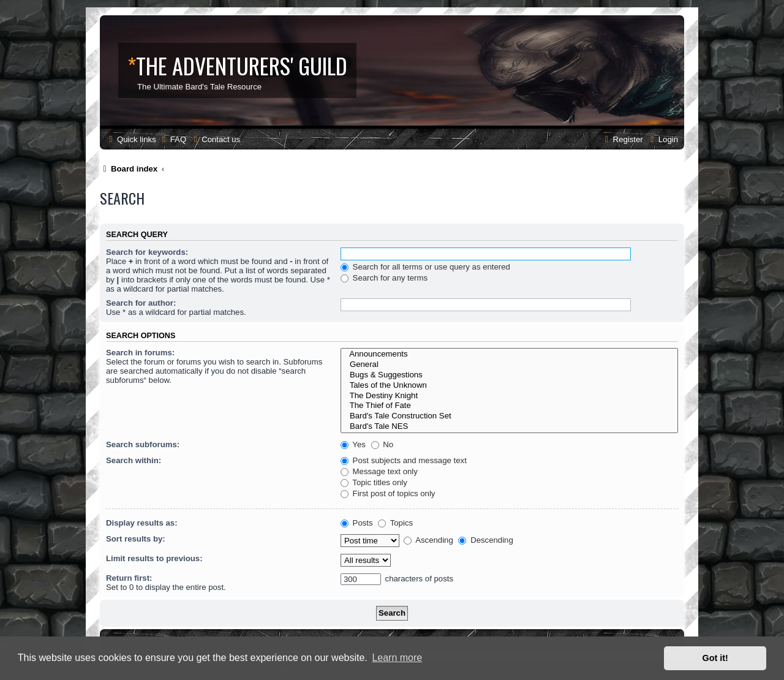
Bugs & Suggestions (509, 375)
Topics (395, 523)
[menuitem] (173, 139)
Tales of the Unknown (509, 386)
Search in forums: (140, 353)
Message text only (379, 471)
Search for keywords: (147, 252)
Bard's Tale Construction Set (509, 416)
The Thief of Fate (509, 406)
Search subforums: (143, 444)
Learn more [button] (397, 658)
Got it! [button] (715, 658)
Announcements (509, 354)
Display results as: (142, 523)
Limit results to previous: (154, 558)
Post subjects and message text (404, 460)
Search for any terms (384, 278)
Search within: (134, 460)
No (383, 444)
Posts (357, 523)
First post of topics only (388, 493)
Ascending (428, 540)
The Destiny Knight (509, 396)
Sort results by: (136, 539)
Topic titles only (374, 482)
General (509, 365)
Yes (353, 444)
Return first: (129, 578)
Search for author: (141, 303)
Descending (485, 540)
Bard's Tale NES (509, 427)
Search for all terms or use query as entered (425, 267)
